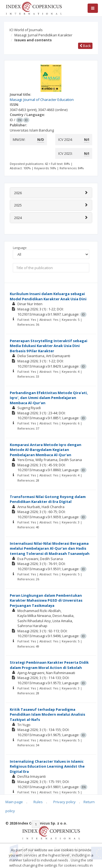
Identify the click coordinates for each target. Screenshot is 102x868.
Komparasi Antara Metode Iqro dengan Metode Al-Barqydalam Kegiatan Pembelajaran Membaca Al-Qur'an (46, 450)
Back (85, 46)
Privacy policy (64, 802)
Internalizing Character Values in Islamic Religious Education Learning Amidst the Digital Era (47, 766)
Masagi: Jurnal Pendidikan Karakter (43, 35)
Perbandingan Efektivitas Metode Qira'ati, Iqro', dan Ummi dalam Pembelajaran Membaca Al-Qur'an (49, 398)
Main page (14, 802)
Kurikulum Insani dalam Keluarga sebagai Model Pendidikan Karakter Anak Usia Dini (48, 296)
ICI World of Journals (26, 30)
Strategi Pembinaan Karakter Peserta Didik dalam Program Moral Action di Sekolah (49, 665)
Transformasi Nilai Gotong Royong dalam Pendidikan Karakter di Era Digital (48, 499)
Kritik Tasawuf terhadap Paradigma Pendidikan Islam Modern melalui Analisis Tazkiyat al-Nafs (47, 714)
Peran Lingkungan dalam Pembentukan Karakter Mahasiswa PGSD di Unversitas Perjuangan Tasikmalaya (46, 600)
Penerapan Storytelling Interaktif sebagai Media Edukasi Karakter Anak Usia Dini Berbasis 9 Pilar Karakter (49, 346)
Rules (38, 802)
